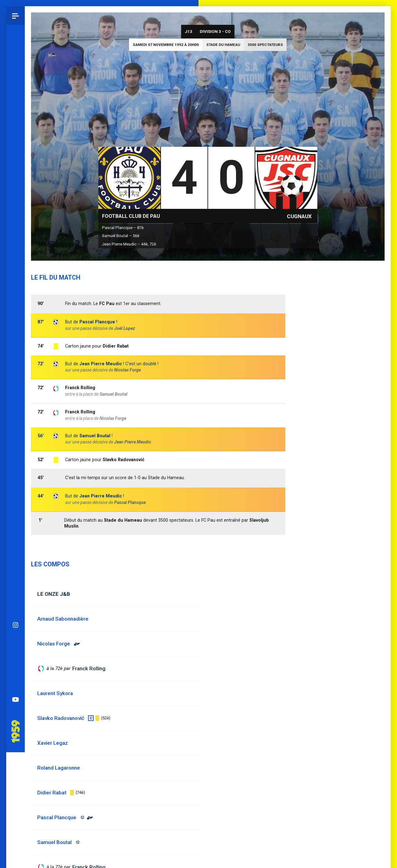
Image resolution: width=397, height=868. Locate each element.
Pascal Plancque (97, 322)
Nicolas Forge (113, 418)
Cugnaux (299, 216)
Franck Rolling (80, 412)
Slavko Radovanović (123, 460)
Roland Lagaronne (59, 768)
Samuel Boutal (95, 436)
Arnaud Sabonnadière (63, 619)
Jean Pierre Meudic (133, 442)
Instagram (16, 286)
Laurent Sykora (55, 693)
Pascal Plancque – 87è (123, 228)
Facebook (16, 324)
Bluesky (16, 305)
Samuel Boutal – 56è (121, 236)
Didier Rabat (116, 346)
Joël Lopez (125, 328)
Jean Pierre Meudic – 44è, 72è (129, 244)
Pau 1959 (17, 384)
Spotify (16, 342)
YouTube (16, 361)
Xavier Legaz (53, 743)
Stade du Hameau (223, 45)
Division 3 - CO (215, 31)
